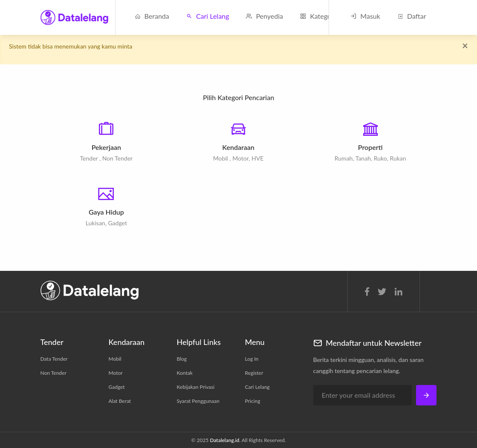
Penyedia (265, 16)
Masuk (365, 16)
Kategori (318, 16)
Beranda (152, 16)
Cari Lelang (208, 16)
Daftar (412, 16)
